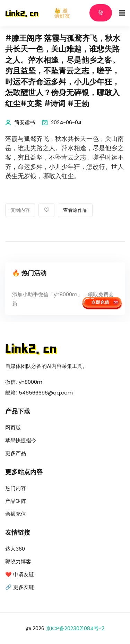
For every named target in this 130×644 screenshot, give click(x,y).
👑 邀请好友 (62, 13)
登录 (101, 16)
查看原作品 (75, 210)
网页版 (13, 428)
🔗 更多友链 (20, 587)
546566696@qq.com (46, 393)
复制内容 (20, 210)
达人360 (15, 549)
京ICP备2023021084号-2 (75, 628)
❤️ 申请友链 (20, 574)
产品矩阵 (16, 501)
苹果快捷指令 (21, 440)
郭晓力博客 (18, 561)
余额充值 (16, 514)
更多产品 (16, 453)
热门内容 (16, 488)
